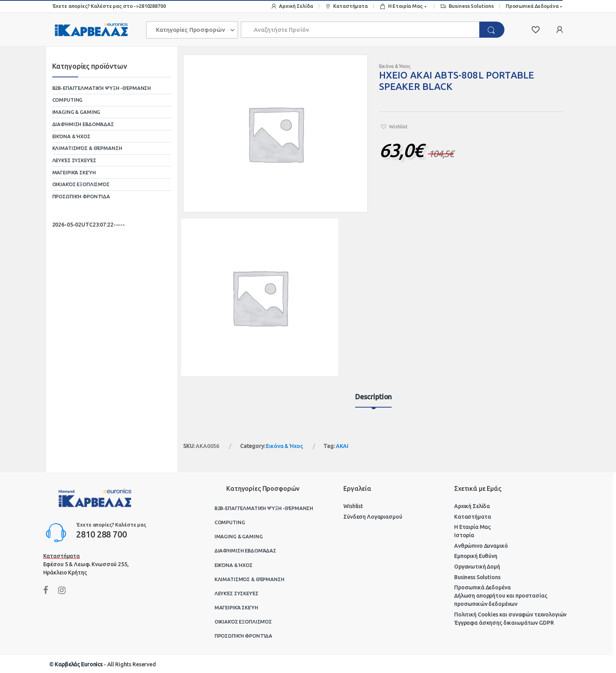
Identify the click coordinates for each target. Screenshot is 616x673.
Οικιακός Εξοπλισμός (81, 184)
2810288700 (152, 6)
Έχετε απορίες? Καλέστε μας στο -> (95, 6)
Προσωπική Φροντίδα (81, 196)
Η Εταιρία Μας (401, 6)
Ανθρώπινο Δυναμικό (481, 546)
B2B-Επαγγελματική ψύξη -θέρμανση (102, 88)
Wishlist (353, 506)
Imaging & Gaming (76, 112)
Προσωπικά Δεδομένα (532, 6)
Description (373, 397)
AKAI (342, 446)
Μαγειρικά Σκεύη (74, 172)
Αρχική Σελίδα (292, 6)
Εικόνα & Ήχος (395, 66)
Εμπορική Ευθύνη (476, 556)
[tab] (373, 400)
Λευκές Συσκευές (74, 160)
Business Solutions (467, 6)
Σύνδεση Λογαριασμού (373, 517)
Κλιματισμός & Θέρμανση (87, 148)
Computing (68, 100)
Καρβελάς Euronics (79, 664)
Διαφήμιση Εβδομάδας (83, 124)
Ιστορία (464, 535)
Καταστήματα (346, 6)
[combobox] (360, 30)
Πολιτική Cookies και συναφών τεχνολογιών (510, 614)
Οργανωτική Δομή (477, 567)
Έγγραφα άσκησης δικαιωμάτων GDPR (504, 623)
